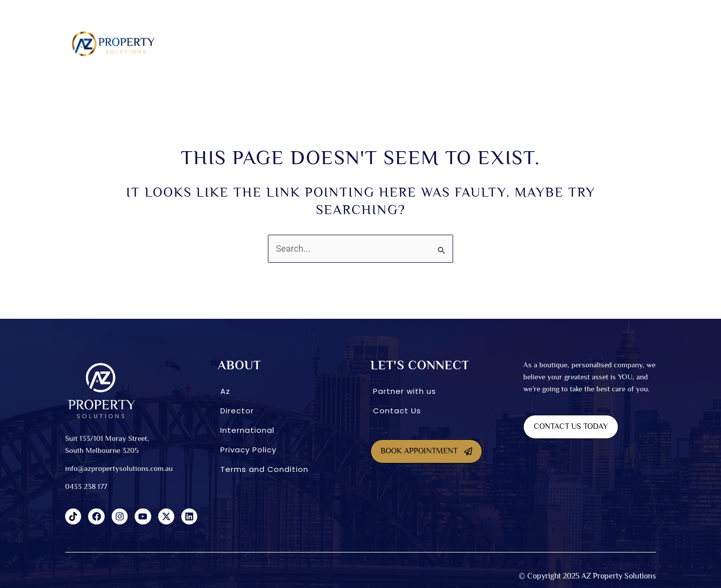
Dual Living (331, 44)
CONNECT (569, 44)
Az (225, 391)
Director (237, 411)
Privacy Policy (248, 450)
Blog (611, 44)
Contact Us (397, 411)
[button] (237, 44)
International (513, 44)
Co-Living (379, 44)
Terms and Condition (264, 469)
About (235, 44)
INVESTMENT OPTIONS (440, 44)
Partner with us (405, 391)
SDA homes (281, 44)
